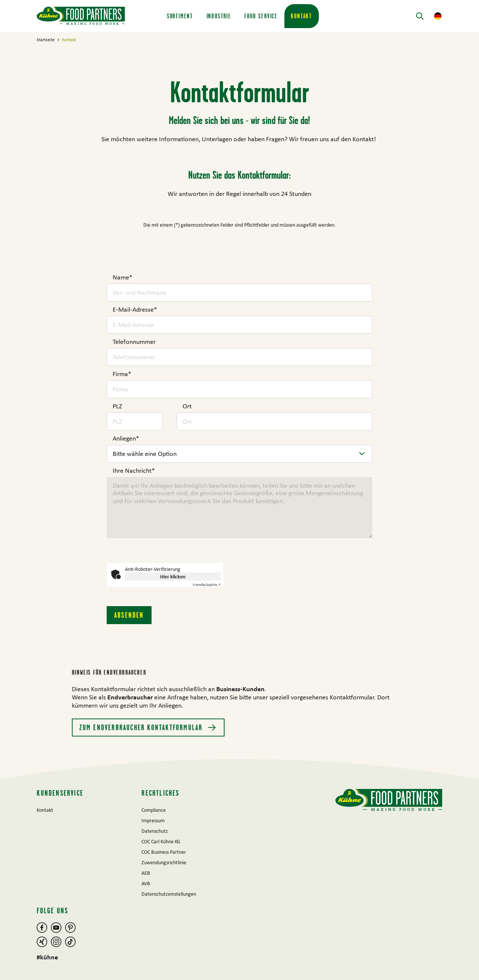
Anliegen (126, 438)
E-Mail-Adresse (135, 309)
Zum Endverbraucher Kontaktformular (142, 727)
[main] (239, 396)
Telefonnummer (134, 342)
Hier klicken (173, 577)
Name (123, 277)
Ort (187, 406)
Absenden (129, 615)
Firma (122, 374)
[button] (438, 16)
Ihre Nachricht (134, 471)
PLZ (117, 406)
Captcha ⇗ (207, 585)
